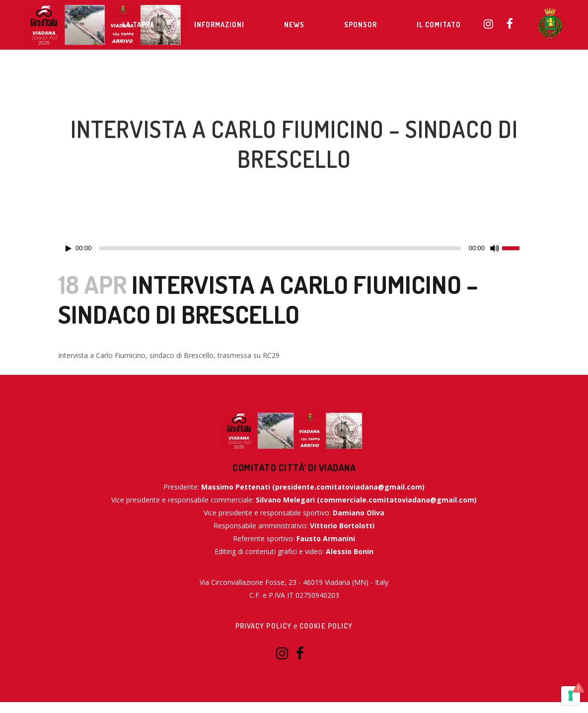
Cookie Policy (326, 626)
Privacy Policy (263, 626)
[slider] (280, 248)
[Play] (69, 249)
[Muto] (495, 248)
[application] (294, 248)
